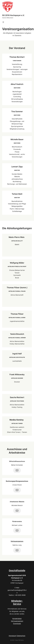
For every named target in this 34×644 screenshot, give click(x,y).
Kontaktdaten (17, 619)
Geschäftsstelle (17, 570)
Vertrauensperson (17, 541)
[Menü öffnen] (3, 22)
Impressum (13, 636)
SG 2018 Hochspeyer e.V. (13, 15)
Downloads (17, 624)
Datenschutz (21, 636)
